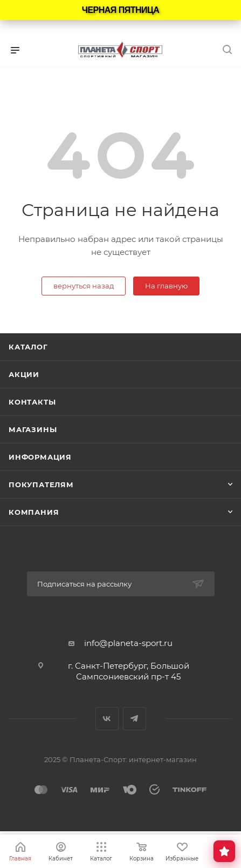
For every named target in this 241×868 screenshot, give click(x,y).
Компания (34, 512)
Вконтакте (107, 719)
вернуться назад (84, 286)
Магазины (33, 429)
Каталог (28, 347)
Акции (24, 374)
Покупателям (41, 485)
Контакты (32, 402)
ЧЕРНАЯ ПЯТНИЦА (121, 10)
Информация (40, 457)
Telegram (135, 719)
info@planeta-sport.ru (128, 643)
